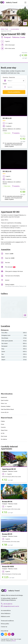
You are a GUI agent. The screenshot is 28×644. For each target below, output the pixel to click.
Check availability (14, 92)
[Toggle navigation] (25, 2)
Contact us (4, 627)
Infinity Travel (5, 29)
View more (7, 133)
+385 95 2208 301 (7, 604)
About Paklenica (6, 613)
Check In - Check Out (9, 77)
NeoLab (14, 641)
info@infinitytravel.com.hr (11, 606)
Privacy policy (5, 624)
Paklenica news (5, 616)
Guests (5, 84)
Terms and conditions (7, 621)
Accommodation (15, 29)
